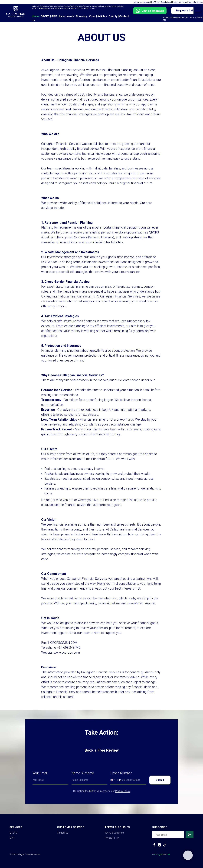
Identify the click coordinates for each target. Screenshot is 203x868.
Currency (82, 16)
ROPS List (155, 2)
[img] (16, 12)
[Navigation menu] (198, 12)
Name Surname (83, 773)
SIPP (54, 16)
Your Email (40, 773)
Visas (92, 16)
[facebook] (154, 845)
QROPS (45, 16)
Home (35, 16)
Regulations (166, 2)
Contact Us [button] (63, 833)
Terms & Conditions (115, 833)
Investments (67, 16)
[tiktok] (165, 845)
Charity (113, 16)
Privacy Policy (123, 791)
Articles (102, 16)
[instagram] (159, 845)
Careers (147, 2)
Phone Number (121, 773)
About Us (138, 2)
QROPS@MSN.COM (161, 854)
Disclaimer (177, 2)
